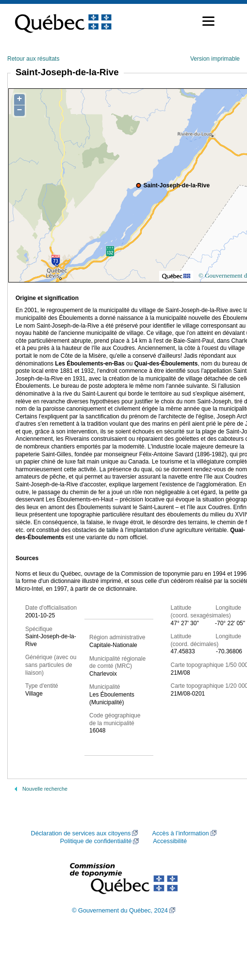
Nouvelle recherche (45, 789)
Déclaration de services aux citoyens (81, 833)
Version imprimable (215, 59)
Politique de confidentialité (96, 841)
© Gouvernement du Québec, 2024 (120, 911)
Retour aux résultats (33, 59)
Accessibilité (170, 841)
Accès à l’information (180, 833)
